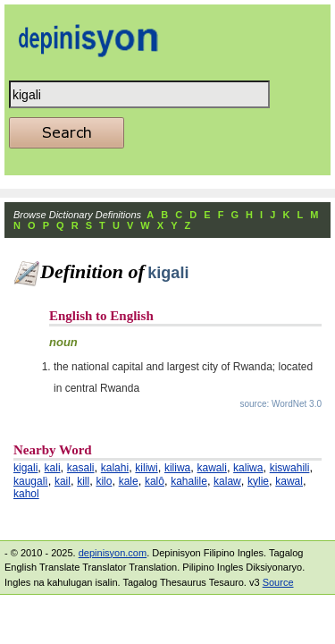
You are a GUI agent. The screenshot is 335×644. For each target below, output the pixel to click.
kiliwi (146, 468)
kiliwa (177, 468)
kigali (25, 468)
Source (278, 582)
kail (63, 481)
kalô (155, 481)
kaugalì (31, 481)
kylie (258, 481)
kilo (104, 481)
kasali (81, 468)
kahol (26, 494)
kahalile (189, 481)
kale (129, 481)
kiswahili (290, 468)
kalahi (115, 468)
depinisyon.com (113, 553)
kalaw (227, 481)
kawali (212, 468)
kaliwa (248, 468)
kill (83, 481)
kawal (289, 481)
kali (53, 468)
